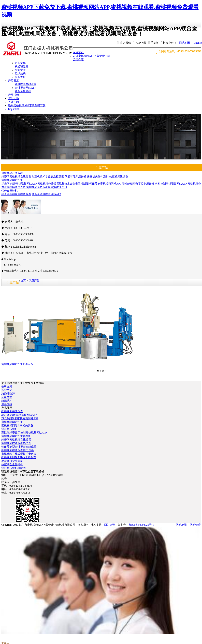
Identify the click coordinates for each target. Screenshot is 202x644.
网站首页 (78, 52)
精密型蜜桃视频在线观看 (16, 177)
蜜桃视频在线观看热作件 (16, 443)
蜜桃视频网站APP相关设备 (17, 425)
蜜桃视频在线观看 (26, 84)
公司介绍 (78, 59)
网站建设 (110, 525)
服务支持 (20, 77)
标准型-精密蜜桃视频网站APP (19, 184)
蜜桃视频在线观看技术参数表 (19, 454)
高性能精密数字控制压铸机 (138, 184)
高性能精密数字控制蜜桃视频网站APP (24, 433)
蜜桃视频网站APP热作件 (16, 436)
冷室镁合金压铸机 (12, 461)
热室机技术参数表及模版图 (48, 177)
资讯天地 (13, 98)
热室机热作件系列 (98, 177)
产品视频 (13, 95)
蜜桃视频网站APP (25, 88)
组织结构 (20, 74)
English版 (14, 109)
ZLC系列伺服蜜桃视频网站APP (20, 418)
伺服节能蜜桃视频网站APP (105, 184)
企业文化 (20, 63)
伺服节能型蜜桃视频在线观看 (19, 447)
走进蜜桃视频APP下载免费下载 (91, 56)
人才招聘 (13, 102)
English (198, 43)
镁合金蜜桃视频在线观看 (16, 194)
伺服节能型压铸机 (76, 177)
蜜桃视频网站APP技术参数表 (19, 457)
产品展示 (13, 81)
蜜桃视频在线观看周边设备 (18, 450)
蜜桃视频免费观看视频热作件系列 (47, 187)
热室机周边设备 (119, 177)
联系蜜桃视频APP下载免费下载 (27, 105)
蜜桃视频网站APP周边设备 (17, 364)
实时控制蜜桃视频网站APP (171, 184)
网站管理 (195, 525)
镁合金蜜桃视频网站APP (46, 194)
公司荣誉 (20, 70)
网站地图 (184, 43)
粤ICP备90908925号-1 (141, 525)
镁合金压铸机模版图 (13, 468)
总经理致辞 (22, 66)
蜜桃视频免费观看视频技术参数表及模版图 (63, 184)
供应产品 (34, 281)
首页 (23, 281)
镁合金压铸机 (23, 91)
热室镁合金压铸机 (12, 464)
